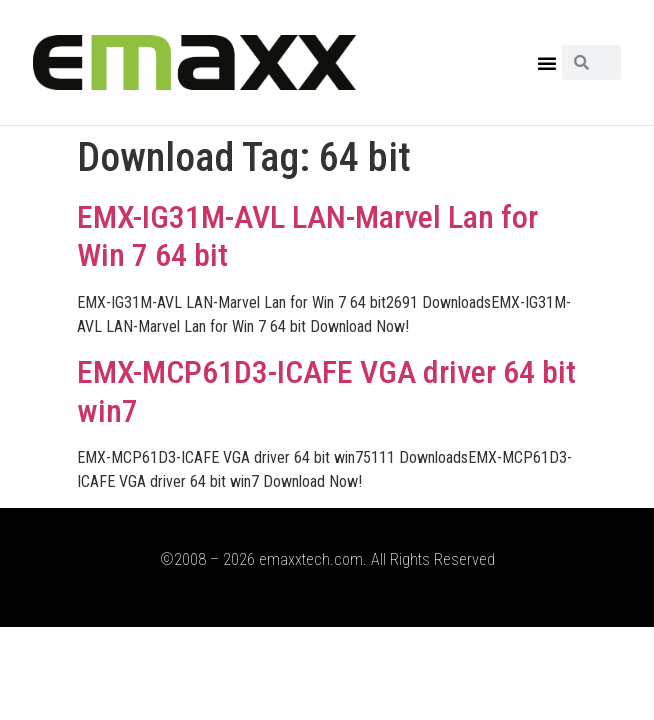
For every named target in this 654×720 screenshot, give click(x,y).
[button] (547, 63)
